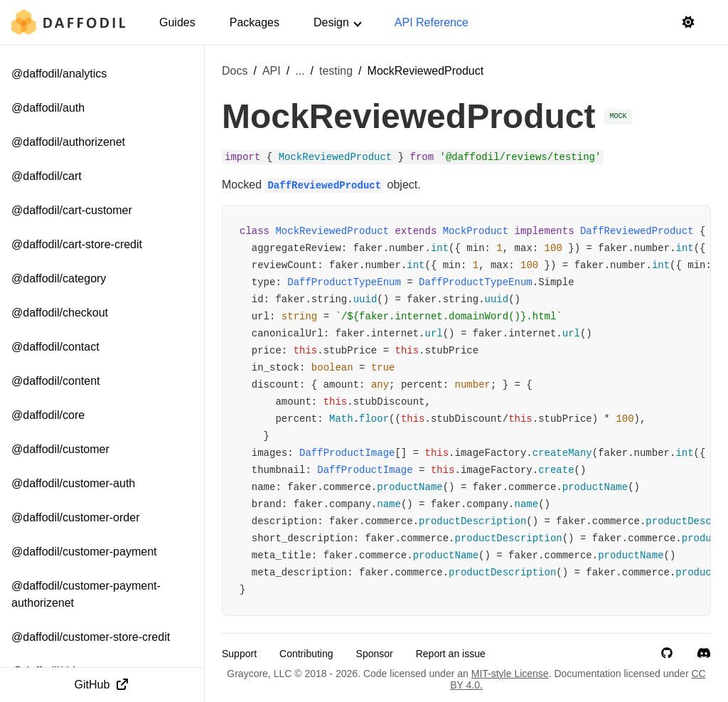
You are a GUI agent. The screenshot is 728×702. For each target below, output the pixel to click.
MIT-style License (510, 674)
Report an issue (451, 654)
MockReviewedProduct (332, 231)
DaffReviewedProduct (637, 231)
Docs (235, 71)
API (272, 71)
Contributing (306, 654)
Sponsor (375, 654)
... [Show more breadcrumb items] (300, 71)
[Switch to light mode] (688, 23)
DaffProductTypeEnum (344, 282)
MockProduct (476, 231)
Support (239, 654)
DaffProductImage (347, 453)
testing (336, 71)
